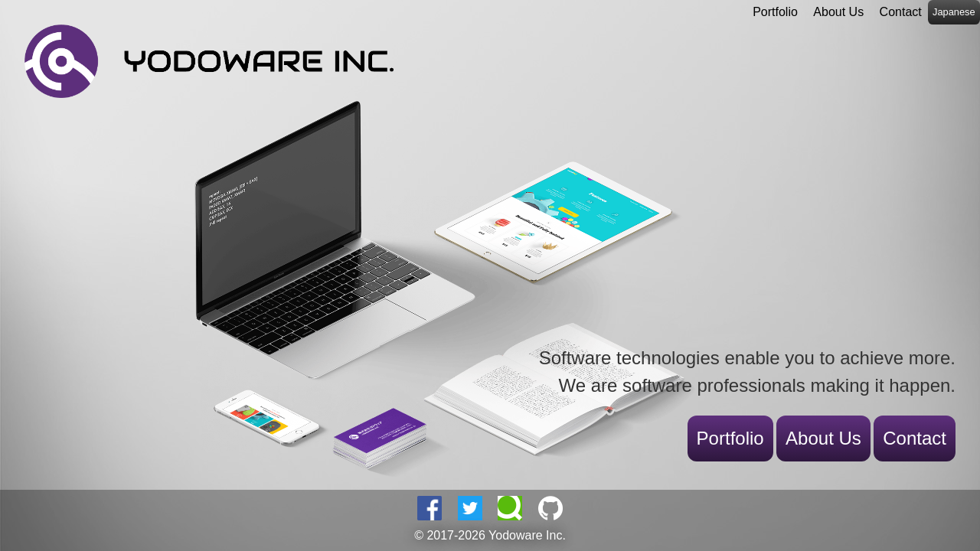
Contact (901, 12)
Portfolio (775, 12)
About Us (838, 12)
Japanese (954, 12)
